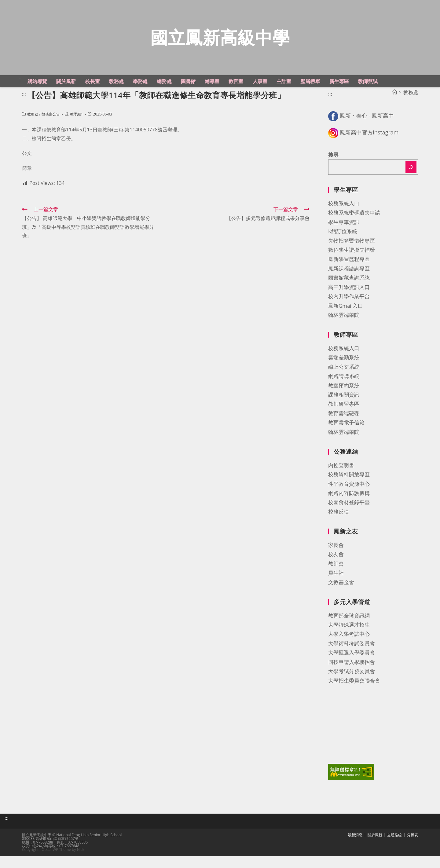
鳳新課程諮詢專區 (349, 282)
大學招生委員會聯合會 (354, 695)
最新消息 (355, 847)
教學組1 (77, 128)
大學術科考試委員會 (352, 657)
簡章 (27, 182)
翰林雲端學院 (344, 329)
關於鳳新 (375, 847)
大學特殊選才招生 (349, 639)
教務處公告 (51, 128)
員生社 (336, 587)
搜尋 (333, 169)
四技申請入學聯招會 (352, 676)
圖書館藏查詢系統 (349, 292)
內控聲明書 (341, 479)
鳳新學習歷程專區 (349, 273)
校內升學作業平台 (349, 310)
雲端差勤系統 (344, 372)
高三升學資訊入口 (349, 301)
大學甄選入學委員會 (352, 667)
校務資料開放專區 (349, 489)
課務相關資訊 (344, 409)
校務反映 (339, 526)
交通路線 (394, 847)
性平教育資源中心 (349, 498)
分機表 (413, 847)
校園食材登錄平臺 (349, 516)
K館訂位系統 (343, 245)
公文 (27, 167)
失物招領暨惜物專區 (352, 255)
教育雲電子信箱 (346, 437)
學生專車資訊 (344, 236)
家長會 (336, 559)
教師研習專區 (344, 418)
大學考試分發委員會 (352, 685)
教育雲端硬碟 (344, 427)
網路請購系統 (344, 390)
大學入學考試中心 (349, 648)
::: (19, 93)
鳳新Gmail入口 (346, 320)
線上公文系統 (344, 381)
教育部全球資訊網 (349, 630)
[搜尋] (411, 181)
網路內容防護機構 (349, 507)
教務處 (33, 128)
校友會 (336, 568)
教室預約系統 (344, 399)
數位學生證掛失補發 (352, 264)
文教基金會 (341, 596)
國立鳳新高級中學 (220, 44)
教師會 (336, 578)
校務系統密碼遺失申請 (354, 227)
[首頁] (394, 106)
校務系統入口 (344, 217)
